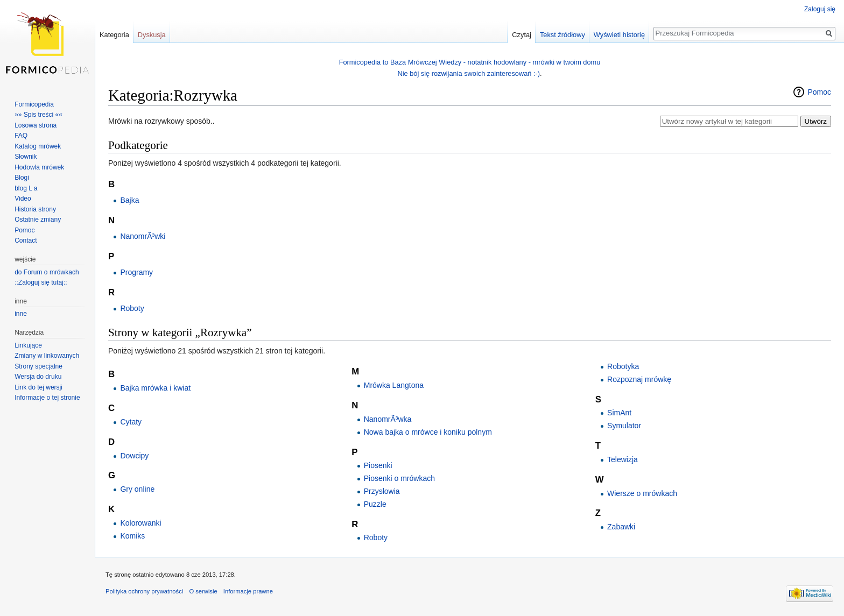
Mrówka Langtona (394, 385)
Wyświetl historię (619, 35)
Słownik (26, 157)
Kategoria (114, 35)
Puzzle (375, 504)
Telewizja (623, 459)
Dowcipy (134, 456)
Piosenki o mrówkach (399, 478)
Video (23, 199)
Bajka (129, 200)
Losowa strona (36, 125)
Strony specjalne (38, 366)
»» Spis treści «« (38, 115)
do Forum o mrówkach (47, 272)
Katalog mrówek (38, 146)
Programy (136, 272)
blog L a (26, 188)
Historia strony (35, 209)
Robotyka (623, 366)
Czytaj (522, 35)
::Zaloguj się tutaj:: (41, 282)
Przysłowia (382, 491)
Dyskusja (152, 35)
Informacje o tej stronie (47, 398)
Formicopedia (34, 104)
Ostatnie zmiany (38, 220)
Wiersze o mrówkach (642, 493)
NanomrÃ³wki (143, 236)
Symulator (624, 426)
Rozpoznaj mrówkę (639, 379)
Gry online (137, 489)
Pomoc (819, 92)
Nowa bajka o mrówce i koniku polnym (428, 432)
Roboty (132, 308)
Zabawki (621, 527)
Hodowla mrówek (39, 167)
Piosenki (378, 465)
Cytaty (131, 422)
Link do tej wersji (38, 387)
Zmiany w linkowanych (47, 356)
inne (21, 314)
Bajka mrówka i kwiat (155, 388)
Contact (26, 240)
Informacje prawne (248, 591)
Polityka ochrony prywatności (144, 591)
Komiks (132, 536)
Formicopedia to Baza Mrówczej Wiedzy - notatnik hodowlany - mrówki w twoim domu (470, 62)
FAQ (21, 136)
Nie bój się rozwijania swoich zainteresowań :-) (469, 73)
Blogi (22, 178)
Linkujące (28, 345)
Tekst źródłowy (562, 35)
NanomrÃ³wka (388, 419)
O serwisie (203, 591)
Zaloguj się (820, 9)
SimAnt (619, 413)
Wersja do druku (38, 377)
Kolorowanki (140, 523)
